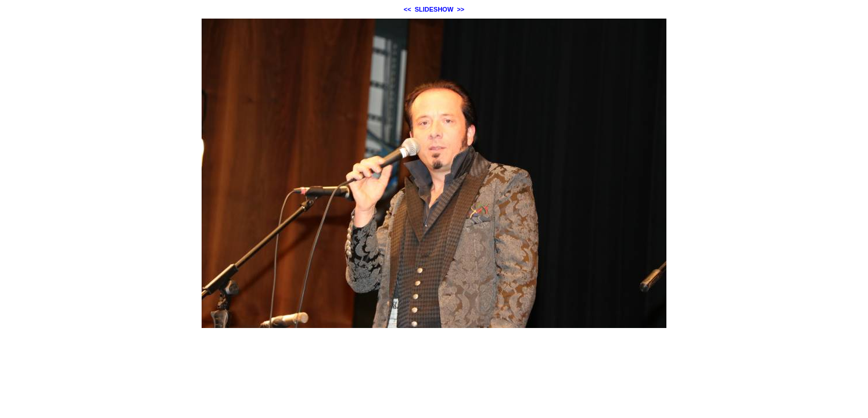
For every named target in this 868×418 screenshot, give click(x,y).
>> (460, 9)
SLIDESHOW (434, 9)
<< (408, 9)
